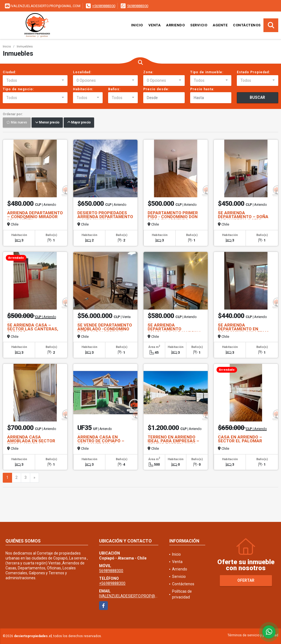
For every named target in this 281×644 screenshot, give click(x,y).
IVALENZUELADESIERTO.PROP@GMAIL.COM (137, 596)
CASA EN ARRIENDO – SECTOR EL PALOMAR (240, 439)
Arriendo (175, 25)
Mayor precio (79, 123)
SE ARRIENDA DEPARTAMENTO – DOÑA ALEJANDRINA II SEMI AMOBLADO (243, 219)
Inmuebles (25, 47)
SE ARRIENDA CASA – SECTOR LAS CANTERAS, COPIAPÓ (33, 329)
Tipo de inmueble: (207, 72)
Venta (155, 25)
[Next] (34, 478)
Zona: (148, 72)
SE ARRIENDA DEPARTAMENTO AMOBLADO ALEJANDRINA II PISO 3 (175, 331)
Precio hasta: (202, 89)
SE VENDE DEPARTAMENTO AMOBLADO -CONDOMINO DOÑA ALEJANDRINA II (105, 329)
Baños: (114, 89)
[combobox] (35, 81)
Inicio (137, 25)
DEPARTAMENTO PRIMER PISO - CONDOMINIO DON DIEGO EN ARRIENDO (173, 217)
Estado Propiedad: (253, 72)
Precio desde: (156, 89)
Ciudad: (9, 72)
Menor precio (47, 123)
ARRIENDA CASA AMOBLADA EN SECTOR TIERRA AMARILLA (31, 441)
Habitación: (83, 89)
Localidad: (82, 72)
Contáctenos (247, 25)
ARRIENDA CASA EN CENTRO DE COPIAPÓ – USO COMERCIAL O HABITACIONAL (101, 443)
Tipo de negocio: (18, 89)
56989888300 (138, 6)
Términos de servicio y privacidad (253, 635)
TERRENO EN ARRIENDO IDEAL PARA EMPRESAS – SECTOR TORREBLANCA (173, 441)
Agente (220, 25)
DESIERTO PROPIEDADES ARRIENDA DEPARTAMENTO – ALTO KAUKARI (105, 217)
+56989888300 (104, 6)
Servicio (199, 25)
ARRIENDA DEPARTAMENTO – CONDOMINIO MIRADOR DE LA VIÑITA (35, 217)
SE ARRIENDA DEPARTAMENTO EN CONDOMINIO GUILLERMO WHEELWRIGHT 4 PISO (244, 331)
